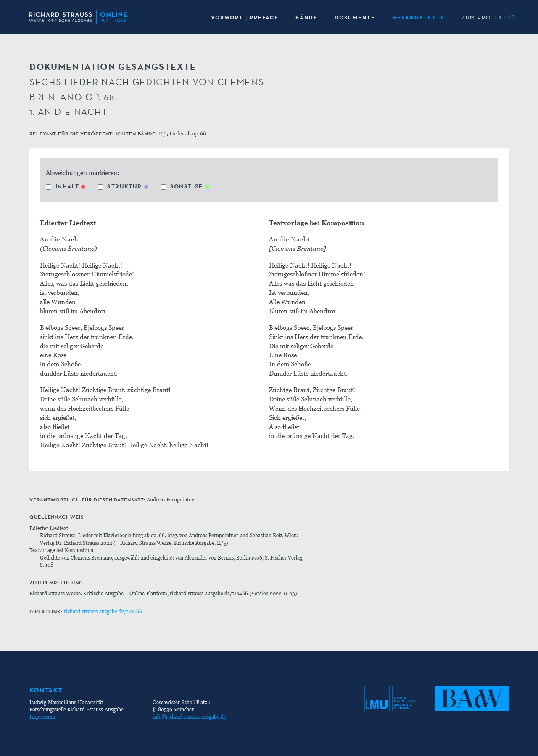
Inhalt (62, 186)
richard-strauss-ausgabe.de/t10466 (103, 611)
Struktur (120, 186)
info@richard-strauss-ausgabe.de (189, 717)
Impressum (42, 717)
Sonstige (182, 186)
